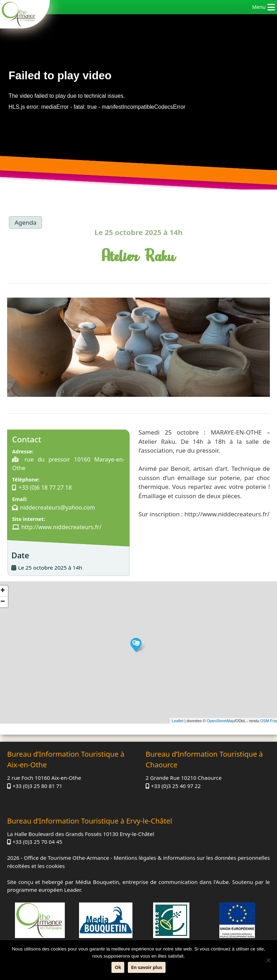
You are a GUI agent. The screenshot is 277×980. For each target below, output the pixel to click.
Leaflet (177, 721)
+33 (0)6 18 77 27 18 (45, 488)
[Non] (268, 960)
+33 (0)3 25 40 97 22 (176, 786)
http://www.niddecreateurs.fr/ (61, 527)
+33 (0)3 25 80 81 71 (37, 786)
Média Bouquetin (97, 882)
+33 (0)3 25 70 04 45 (37, 842)
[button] (259, 7)
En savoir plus (147, 967)
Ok (118, 967)
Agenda (25, 222)
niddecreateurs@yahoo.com (58, 507)
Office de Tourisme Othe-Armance (66, 858)
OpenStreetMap (221, 721)
